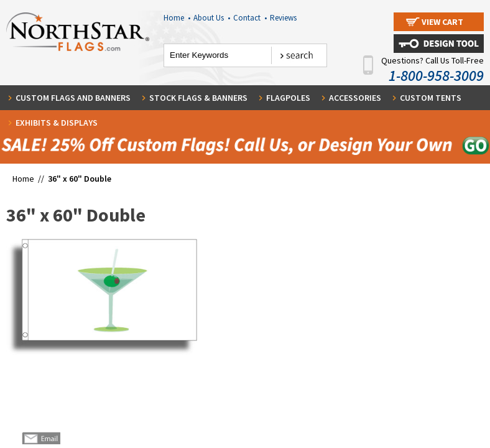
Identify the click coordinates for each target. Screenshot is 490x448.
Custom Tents (431, 98)
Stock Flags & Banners (198, 98)
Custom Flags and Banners (73, 98)
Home (177, 18)
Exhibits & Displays (57, 123)
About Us (212, 18)
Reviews (283, 18)
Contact (250, 18)
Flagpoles (288, 98)
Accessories (355, 98)
